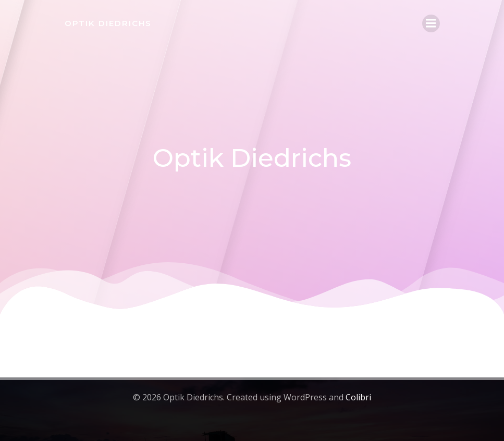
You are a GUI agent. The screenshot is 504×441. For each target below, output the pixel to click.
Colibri (358, 397)
